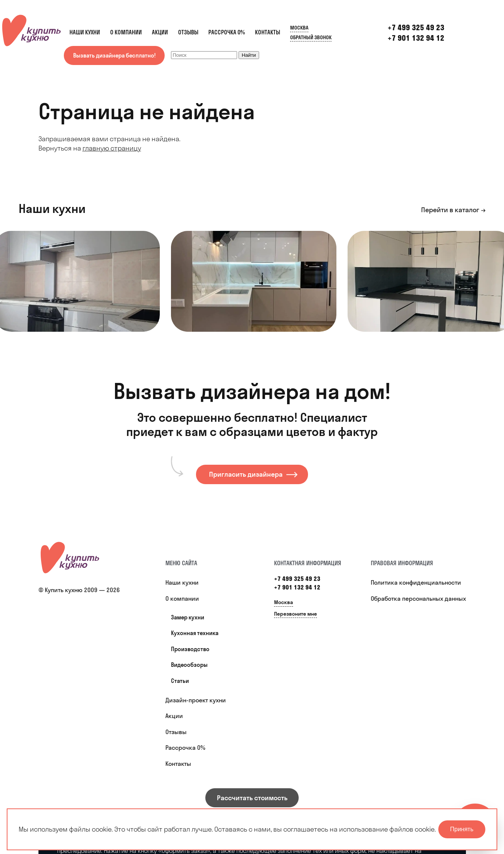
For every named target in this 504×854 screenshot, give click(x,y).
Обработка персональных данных (418, 598)
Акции (160, 32)
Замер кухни (188, 617)
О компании (126, 32)
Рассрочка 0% (227, 32)
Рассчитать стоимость (252, 798)
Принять (462, 829)
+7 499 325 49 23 (297, 579)
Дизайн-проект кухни (196, 700)
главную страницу (112, 148)
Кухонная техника (195, 633)
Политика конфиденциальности (416, 582)
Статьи (180, 681)
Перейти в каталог (450, 210)
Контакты (267, 32)
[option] (254, 281)
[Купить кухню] (70, 557)
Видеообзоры (189, 665)
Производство (190, 649)
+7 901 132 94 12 (416, 38)
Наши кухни (85, 32)
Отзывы (188, 32)
